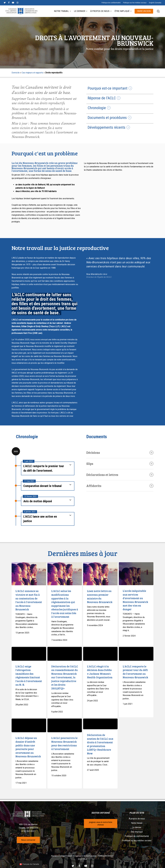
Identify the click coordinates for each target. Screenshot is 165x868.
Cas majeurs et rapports (32, 73)
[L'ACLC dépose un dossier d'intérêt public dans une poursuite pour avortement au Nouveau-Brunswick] (29, 725)
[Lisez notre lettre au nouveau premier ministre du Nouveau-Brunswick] (100, 574)
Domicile (16, 73)
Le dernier (137, 827)
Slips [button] (120, 464)
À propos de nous (137, 819)
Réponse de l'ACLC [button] (102, 98)
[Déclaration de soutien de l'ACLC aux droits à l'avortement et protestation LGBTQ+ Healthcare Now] (100, 724)
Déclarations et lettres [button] (120, 475)
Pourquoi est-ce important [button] (108, 88)
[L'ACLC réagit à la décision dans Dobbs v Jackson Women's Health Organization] (100, 654)
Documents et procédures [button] (107, 118)
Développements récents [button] (106, 127)
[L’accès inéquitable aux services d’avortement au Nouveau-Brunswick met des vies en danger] (136, 574)
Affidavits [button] (120, 486)
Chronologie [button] (97, 108)
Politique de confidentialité (137, 836)
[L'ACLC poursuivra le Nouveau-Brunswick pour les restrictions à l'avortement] (65, 725)
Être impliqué (137, 832)
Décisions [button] (120, 453)
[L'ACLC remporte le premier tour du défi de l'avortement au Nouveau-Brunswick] (136, 654)
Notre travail (137, 823)
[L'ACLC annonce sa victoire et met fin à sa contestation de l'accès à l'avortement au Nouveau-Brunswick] (29, 574)
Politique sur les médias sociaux (137, 841)
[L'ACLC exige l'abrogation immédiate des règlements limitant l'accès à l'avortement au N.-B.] (29, 654)
